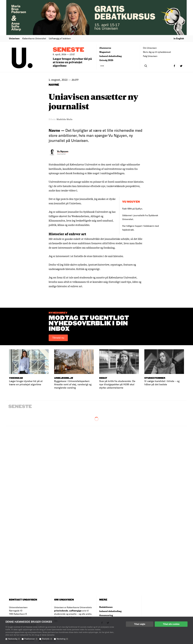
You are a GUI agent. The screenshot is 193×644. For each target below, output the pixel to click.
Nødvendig (14, 639)
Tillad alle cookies (171, 624)
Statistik (47, 639)
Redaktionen (106, 607)
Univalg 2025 (106, 60)
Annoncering (106, 615)
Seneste (68, 50)
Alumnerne (105, 48)
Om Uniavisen (150, 48)
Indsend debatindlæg (111, 56)
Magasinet (105, 52)
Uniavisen (14, 38)
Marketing (62, 639)
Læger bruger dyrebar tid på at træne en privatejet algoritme (72, 62)
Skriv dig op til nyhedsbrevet (157, 52)
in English (179, 38)
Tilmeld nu (58, 338)
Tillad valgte (140, 624)
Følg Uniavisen (150, 56)
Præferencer (31, 639)
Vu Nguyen (63, 151)
